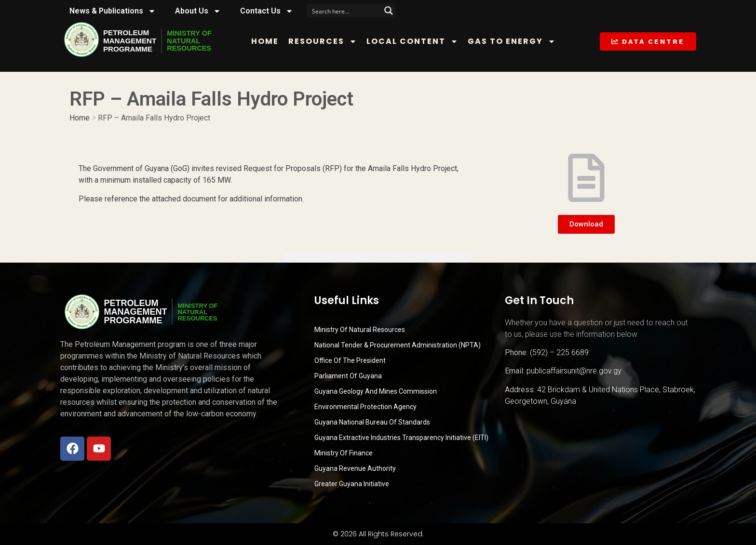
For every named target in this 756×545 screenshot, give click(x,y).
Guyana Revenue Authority (355, 468)
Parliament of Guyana (348, 376)
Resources (326, 41)
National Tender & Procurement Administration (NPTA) (398, 345)
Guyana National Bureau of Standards (372, 422)
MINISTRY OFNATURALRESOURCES (194, 41)
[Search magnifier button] (389, 11)
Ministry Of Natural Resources (360, 330)
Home (269, 41)
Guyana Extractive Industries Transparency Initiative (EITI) (401, 438)
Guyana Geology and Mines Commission (376, 391)
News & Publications (113, 11)
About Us (198, 11)
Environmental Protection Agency (365, 407)
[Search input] (345, 11)
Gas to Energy (515, 41)
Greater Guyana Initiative (352, 484)
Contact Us (267, 11)
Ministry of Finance (344, 453)
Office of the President (350, 360)
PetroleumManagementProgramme (131, 41)
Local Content (416, 41)
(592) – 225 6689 (559, 352)
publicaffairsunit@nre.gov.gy (574, 371)
